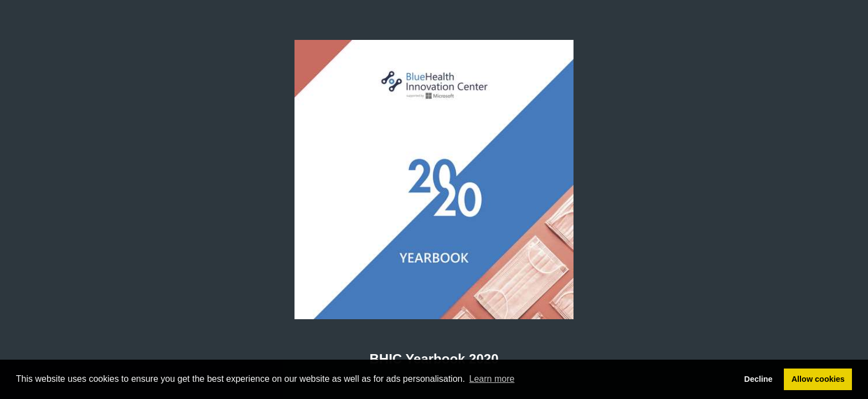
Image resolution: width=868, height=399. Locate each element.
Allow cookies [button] (818, 379)
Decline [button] (758, 379)
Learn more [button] (492, 379)
